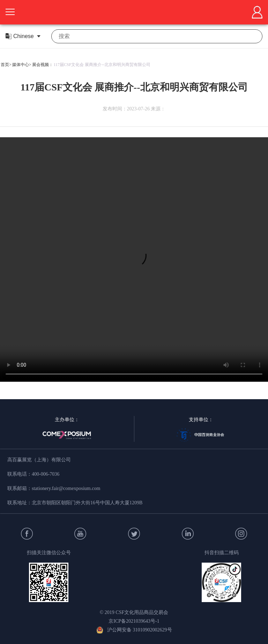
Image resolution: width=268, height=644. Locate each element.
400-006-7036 (46, 474)
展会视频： (43, 65)
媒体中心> (22, 65)
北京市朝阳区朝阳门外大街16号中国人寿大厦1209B (87, 503)
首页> (6, 65)
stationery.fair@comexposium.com (66, 488)
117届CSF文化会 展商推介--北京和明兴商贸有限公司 (102, 65)
